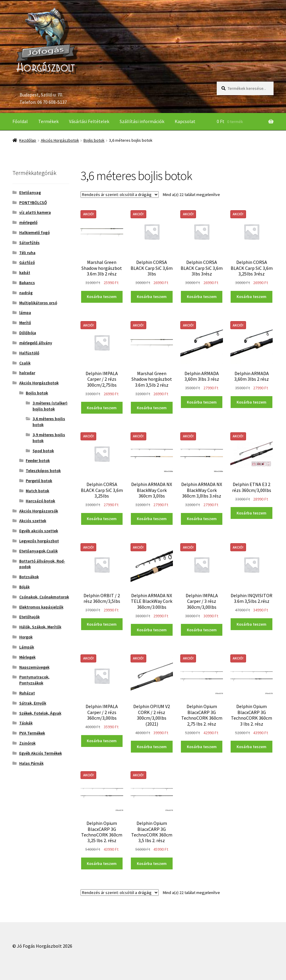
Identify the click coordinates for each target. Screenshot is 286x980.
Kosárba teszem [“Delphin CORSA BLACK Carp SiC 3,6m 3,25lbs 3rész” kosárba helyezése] (252, 297)
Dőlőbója (28, 333)
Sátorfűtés (29, 243)
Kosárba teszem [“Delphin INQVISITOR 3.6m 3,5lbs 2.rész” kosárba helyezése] (252, 624)
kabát (25, 273)
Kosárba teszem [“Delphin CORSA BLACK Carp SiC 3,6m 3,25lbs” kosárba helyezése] (102, 519)
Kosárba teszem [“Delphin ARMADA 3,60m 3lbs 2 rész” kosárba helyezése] (252, 402)
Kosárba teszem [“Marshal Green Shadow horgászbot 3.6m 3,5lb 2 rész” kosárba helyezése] (152, 408)
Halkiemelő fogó (34, 232)
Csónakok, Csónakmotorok (44, 597)
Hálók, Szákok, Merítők (40, 627)
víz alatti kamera (35, 212)
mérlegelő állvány (36, 343)
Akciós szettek (33, 521)
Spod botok (43, 451)
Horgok (26, 637)
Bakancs (27, 283)
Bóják (24, 587)
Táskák (26, 723)
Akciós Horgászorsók (39, 511)
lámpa (25, 313)
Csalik (25, 363)
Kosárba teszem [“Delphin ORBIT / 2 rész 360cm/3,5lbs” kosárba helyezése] (102, 624)
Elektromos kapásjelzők (41, 607)
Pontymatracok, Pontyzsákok (34, 680)
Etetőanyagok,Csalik (38, 551)
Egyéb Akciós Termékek (41, 753)
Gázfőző (27, 262)
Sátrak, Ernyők (33, 703)
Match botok (37, 491)
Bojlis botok (94, 140)
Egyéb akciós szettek (39, 531)
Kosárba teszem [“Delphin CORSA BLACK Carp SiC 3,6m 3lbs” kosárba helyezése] (152, 297)
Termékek (48, 121)
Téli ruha (27, 253)
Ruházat (27, 693)
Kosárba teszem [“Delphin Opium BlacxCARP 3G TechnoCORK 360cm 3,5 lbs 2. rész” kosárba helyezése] (152, 863)
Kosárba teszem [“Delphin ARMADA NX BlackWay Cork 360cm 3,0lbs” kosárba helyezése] (152, 519)
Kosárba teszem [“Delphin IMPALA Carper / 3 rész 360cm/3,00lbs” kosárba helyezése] (202, 630)
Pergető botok (39, 481)
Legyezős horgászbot (39, 541)
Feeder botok (38, 460)
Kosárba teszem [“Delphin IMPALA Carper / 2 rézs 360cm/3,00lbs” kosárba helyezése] (102, 741)
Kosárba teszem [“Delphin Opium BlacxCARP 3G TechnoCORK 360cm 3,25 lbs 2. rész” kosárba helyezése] (102, 863)
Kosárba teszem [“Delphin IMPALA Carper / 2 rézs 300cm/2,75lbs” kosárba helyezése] (102, 408)
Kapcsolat (185, 121)
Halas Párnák (31, 763)
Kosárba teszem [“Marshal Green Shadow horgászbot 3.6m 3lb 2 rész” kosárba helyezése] (102, 297)
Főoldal (20, 121)
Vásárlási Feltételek (89, 121)
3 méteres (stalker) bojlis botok (50, 406)
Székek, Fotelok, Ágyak (40, 713)
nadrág (26, 293)
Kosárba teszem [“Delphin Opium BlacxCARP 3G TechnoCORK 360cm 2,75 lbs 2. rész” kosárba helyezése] (202, 747)
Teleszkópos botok (43, 471)
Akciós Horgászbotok (60, 140)
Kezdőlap (28, 140)
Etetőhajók (29, 617)
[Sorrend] (120, 195)
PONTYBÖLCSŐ (33, 203)
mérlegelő (28, 222)
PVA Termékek (32, 733)
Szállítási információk (142, 121)
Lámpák (27, 647)
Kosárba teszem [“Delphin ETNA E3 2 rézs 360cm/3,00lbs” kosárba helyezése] (252, 513)
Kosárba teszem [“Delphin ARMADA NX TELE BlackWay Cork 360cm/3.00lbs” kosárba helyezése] (152, 630)
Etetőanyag (30, 192)
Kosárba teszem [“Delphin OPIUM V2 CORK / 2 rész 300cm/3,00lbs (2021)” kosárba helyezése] (152, 747)
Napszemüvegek (34, 667)
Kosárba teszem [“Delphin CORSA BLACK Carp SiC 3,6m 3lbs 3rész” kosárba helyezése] (202, 297)
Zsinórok (27, 743)
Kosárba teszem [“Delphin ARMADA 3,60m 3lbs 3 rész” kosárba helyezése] (202, 402)
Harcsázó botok (40, 501)
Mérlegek (27, 657)
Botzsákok (29, 577)
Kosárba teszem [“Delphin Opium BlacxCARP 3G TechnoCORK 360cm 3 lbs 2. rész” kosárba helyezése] (252, 747)
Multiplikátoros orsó (38, 303)
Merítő (25, 323)
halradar (27, 373)
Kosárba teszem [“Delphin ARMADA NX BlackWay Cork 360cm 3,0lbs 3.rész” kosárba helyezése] (202, 519)
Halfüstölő (29, 353)
